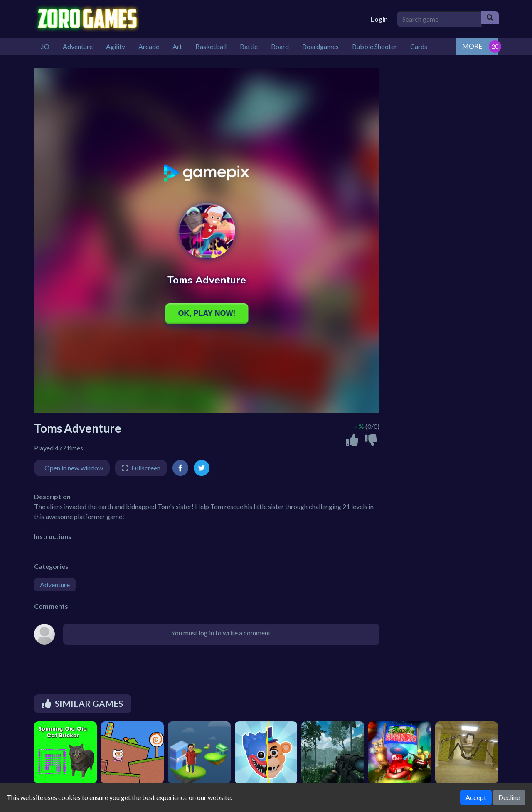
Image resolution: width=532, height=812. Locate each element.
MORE (472, 46)
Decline (509, 797)
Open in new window (74, 468)
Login (379, 19)
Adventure (55, 584)
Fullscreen (146, 468)
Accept (476, 797)
